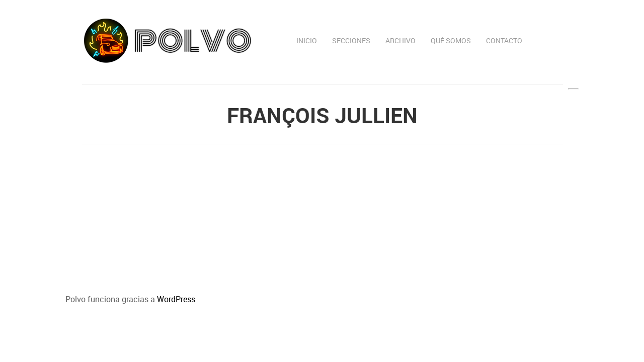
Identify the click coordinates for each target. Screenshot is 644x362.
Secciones (351, 40)
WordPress (176, 299)
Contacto (504, 40)
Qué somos (451, 40)
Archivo (400, 40)
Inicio (307, 40)
